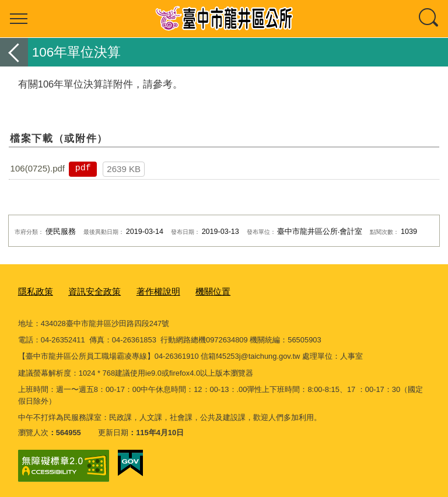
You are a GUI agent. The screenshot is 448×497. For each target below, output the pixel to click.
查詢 (429, 19)
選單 (19, 19)
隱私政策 (33, 291)
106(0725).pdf (38, 168)
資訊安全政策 (86, 291)
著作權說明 (144, 291)
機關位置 (193, 291)
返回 (14, 52)
